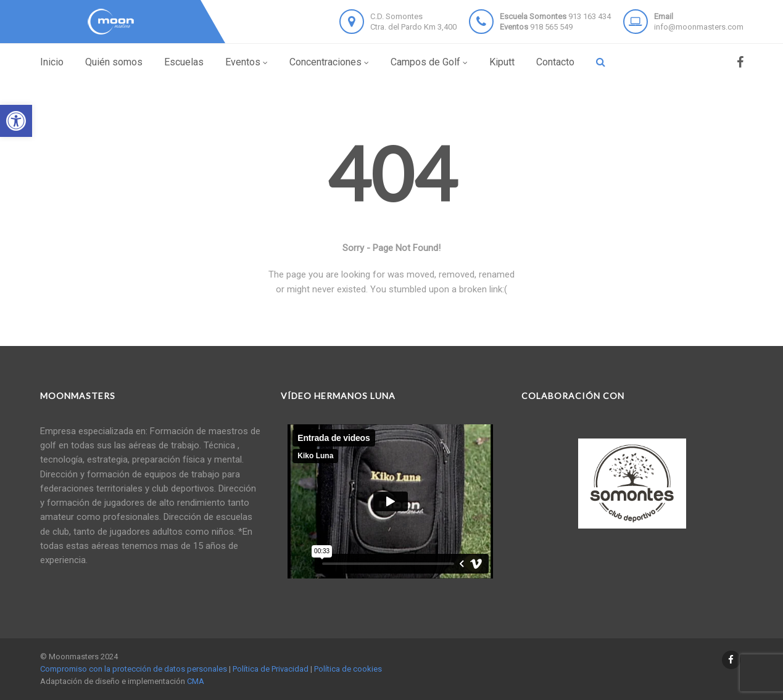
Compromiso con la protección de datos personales (134, 669)
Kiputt (502, 62)
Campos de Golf (429, 62)
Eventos (246, 62)
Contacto (555, 62)
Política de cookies (348, 669)
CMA (196, 681)
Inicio (52, 62)
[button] (16, 121)
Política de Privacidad (271, 669)
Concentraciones (329, 62)
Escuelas (184, 62)
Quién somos (114, 62)
